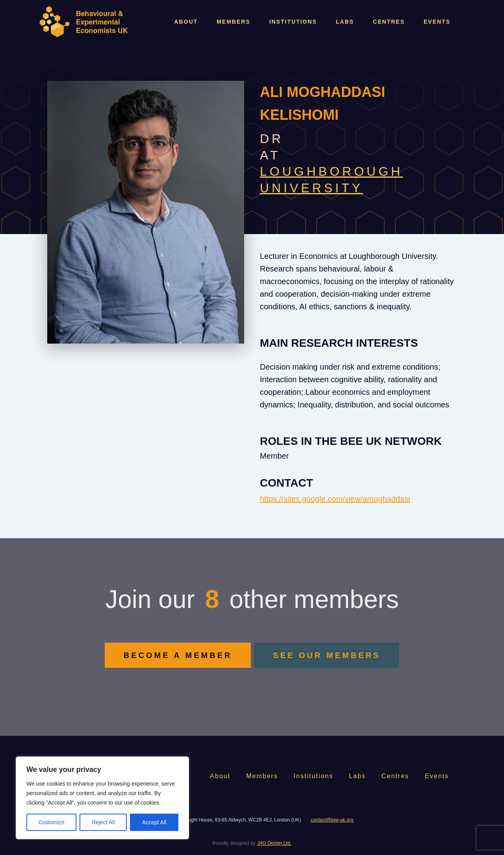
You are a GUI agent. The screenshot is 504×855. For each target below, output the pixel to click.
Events (437, 22)
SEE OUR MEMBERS (327, 655)
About (186, 22)
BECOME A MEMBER (178, 655)
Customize (52, 822)
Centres (389, 22)
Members (233, 22)
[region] (102, 798)
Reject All (103, 822)
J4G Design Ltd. (274, 843)
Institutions (293, 22)
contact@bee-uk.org (332, 820)
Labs (345, 22)
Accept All (154, 822)
